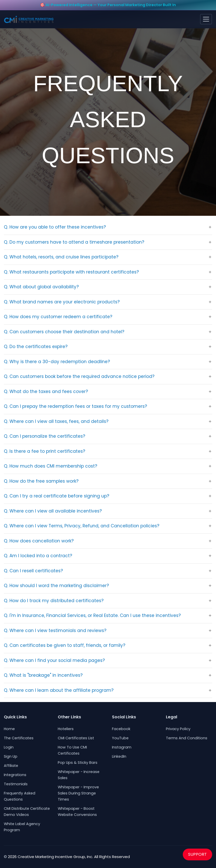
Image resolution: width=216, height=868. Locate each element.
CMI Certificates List (76, 738)
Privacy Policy (178, 729)
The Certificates (19, 738)
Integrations (15, 775)
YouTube (120, 738)
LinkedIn (119, 756)
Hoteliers (66, 729)
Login (9, 747)
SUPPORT (197, 854)
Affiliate (11, 766)
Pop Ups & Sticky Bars (78, 763)
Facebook (121, 729)
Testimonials (16, 784)
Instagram (122, 747)
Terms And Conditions (187, 738)
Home (9, 729)
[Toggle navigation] (206, 19)
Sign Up (11, 756)
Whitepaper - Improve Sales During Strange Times (78, 793)
